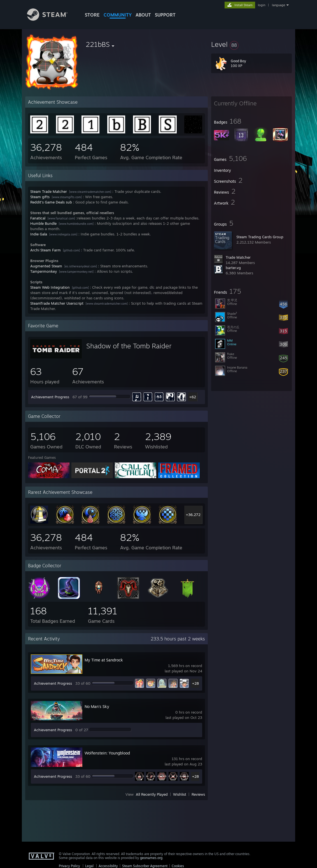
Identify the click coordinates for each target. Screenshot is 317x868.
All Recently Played (152, 794)
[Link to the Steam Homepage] (52, 19)
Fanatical (38, 218)
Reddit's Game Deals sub (51, 202)
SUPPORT (165, 15)
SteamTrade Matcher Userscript (57, 303)
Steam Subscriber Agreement (145, 866)
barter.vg (233, 268)
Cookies (178, 866)
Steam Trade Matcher (49, 191)
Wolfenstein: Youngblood (107, 753)
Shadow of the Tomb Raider (129, 346)
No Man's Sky (97, 706)
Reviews (198, 794)
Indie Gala (39, 234)
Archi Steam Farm (46, 250)
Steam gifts (40, 197)
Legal (89, 866)
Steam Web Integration (50, 287)
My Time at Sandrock (104, 660)
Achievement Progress (50, 397)
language (278, 5)
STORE (92, 15)
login (262, 5)
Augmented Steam (46, 266)
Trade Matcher (238, 257)
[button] (251, 44)
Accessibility (108, 866)
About (143, 15)
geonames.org (151, 858)
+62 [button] (193, 397)
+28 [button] (195, 683)
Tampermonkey (44, 271)
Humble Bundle (43, 223)
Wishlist (180, 794)
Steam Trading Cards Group (260, 237)
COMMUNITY (118, 15)
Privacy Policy (69, 866)
